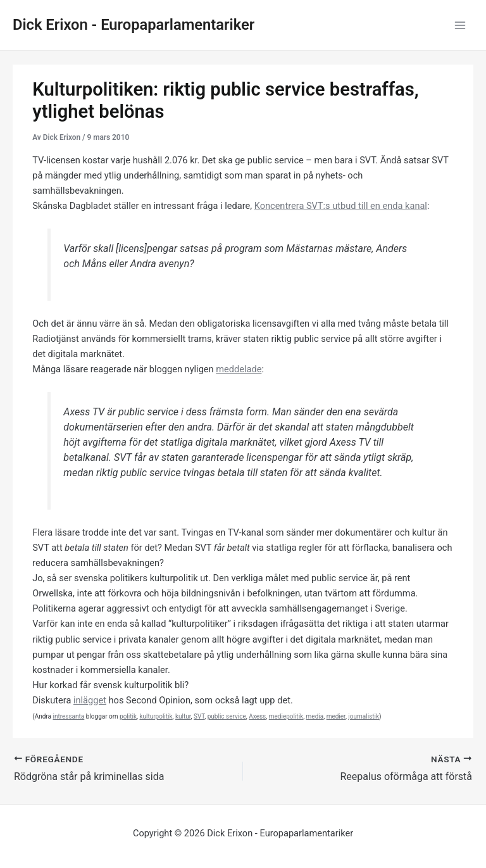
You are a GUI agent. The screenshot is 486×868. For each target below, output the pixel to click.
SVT (199, 716)
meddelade (239, 369)
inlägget (90, 700)
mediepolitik (286, 716)
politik (128, 716)
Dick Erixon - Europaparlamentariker (134, 25)
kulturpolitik (156, 716)
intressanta (68, 716)
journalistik (364, 716)
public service (227, 716)
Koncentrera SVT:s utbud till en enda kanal (341, 206)
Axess (257, 716)
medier (336, 716)
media (315, 716)
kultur (183, 716)
